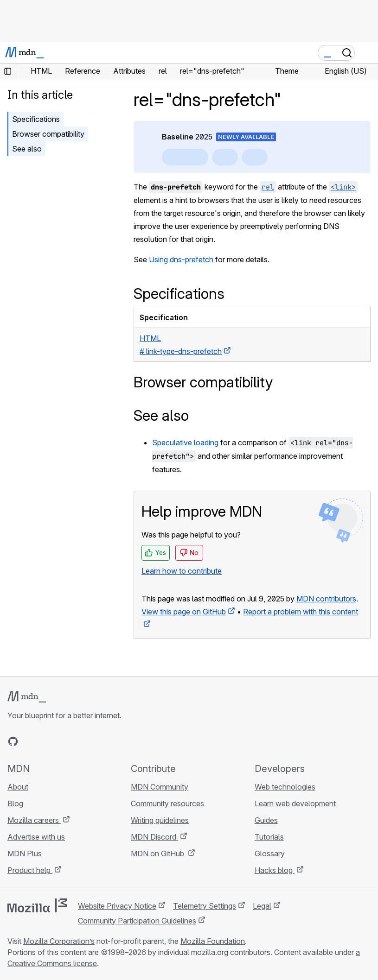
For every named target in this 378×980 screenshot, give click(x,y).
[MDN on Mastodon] (63, 741)
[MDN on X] (46, 741)
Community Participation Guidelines (137, 921)
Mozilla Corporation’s (59, 941)
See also (27, 149)
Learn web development (295, 803)
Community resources (167, 803)
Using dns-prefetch (181, 259)
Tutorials (269, 837)
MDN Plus (25, 854)
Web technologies (285, 787)
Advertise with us (36, 837)
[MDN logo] (27, 697)
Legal (262, 906)
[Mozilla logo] (37, 905)
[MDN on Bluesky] (30, 741)
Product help (30, 870)
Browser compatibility (48, 134)
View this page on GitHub (184, 612)
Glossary (270, 854)
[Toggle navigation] (367, 53)
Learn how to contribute (182, 571)
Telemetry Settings (205, 906)
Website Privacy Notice (117, 906)
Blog (15, 803)
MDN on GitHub (158, 854)
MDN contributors (326, 599)
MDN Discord (154, 837)
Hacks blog (275, 870)
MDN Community (160, 787)
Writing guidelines (160, 820)
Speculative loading (185, 443)
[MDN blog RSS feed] (80, 741)
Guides (266, 820)
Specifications (36, 119)
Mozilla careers (34, 820)
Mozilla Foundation (213, 941)
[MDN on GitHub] (13, 741)
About (18, 787)
